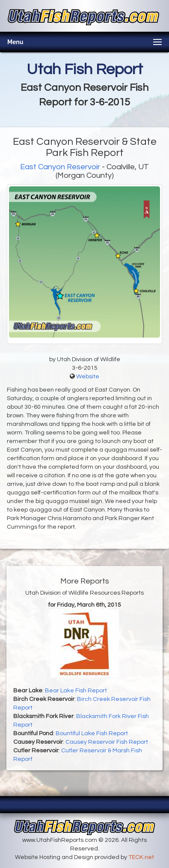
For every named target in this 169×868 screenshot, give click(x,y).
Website (88, 377)
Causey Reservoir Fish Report (107, 742)
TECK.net (141, 857)
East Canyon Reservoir (60, 167)
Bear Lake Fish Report (76, 691)
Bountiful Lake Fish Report (92, 733)
